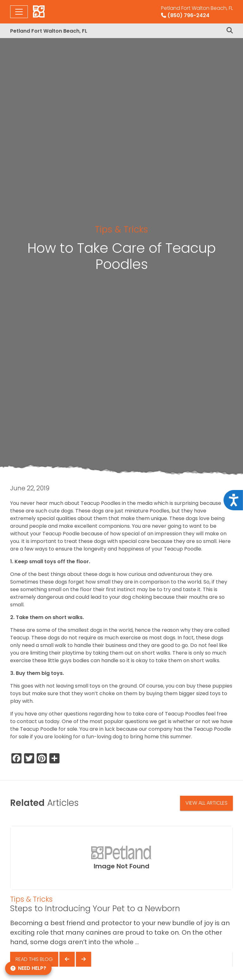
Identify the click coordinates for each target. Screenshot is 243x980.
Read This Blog (34, 959)
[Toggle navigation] (19, 12)
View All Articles (206, 803)
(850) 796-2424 (197, 12)
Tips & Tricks (121, 229)
